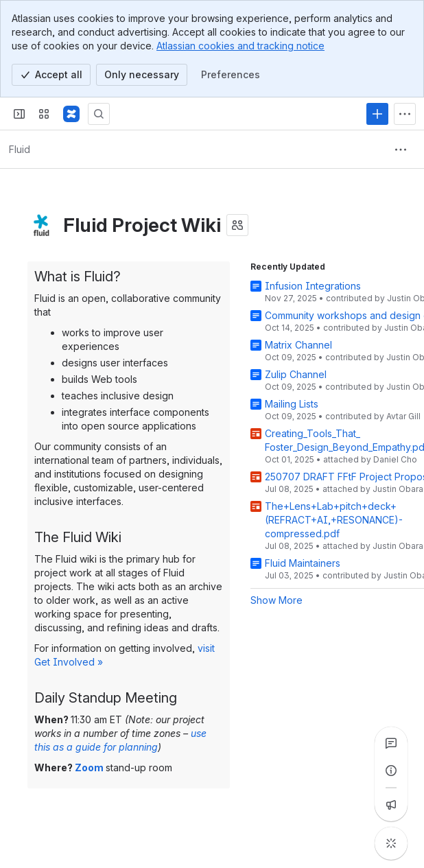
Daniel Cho (395, 459)
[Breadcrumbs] (19, 150)
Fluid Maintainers (303, 563)
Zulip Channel (296, 374)
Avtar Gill (403, 416)
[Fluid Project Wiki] (71, 114)
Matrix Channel (298, 345)
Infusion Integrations (313, 286)
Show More (276, 600)
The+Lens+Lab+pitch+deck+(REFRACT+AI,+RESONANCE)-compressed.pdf (334, 520)
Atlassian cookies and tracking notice (240, 46)
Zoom (89, 767)
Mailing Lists (292, 404)
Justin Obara (398, 489)
